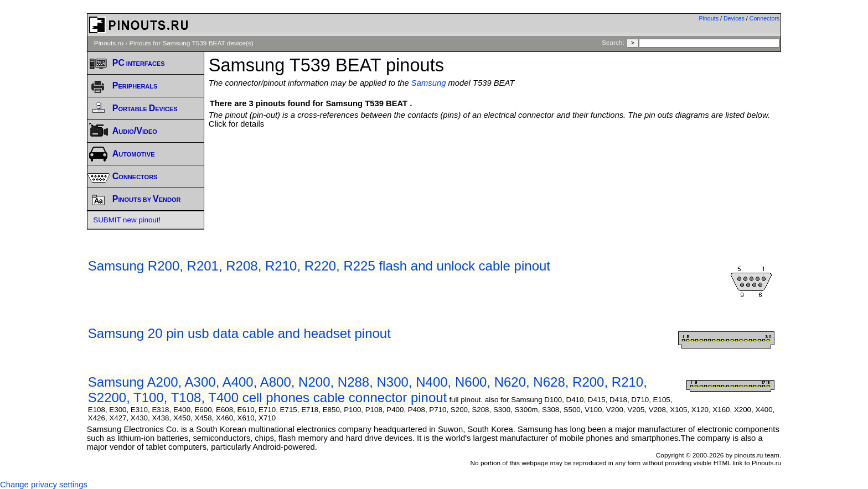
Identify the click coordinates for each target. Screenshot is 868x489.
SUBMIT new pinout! (127, 220)
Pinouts (709, 18)
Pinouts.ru (109, 43)
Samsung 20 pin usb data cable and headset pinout (239, 333)
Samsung (429, 83)
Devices (734, 18)
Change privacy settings (44, 485)
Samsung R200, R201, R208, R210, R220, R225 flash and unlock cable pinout (319, 266)
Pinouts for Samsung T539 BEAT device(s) (192, 43)
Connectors (765, 18)
